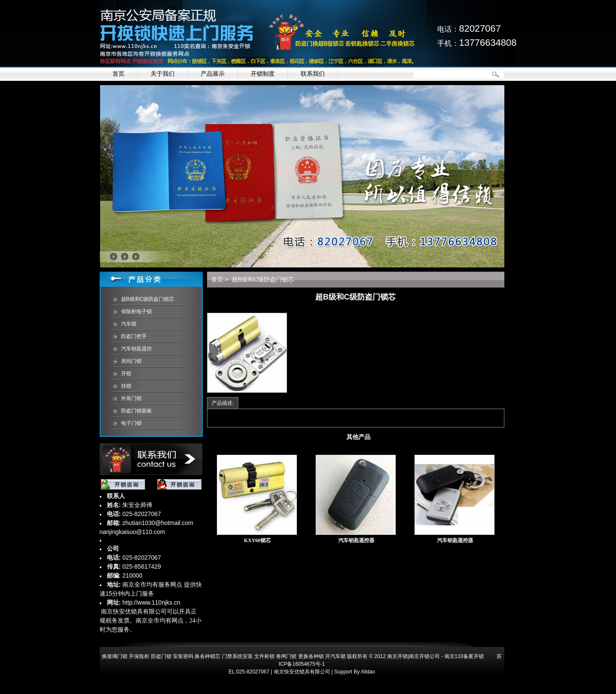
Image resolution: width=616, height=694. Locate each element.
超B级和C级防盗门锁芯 (148, 299)
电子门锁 (131, 423)
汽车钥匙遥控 (136, 349)
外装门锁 (131, 398)
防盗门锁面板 (136, 411)
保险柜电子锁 (136, 311)
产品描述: (223, 403)
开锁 (126, 374)
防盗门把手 (134, 336)
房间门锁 (131, 361)
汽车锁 (129, 324)
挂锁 (126, 386)
